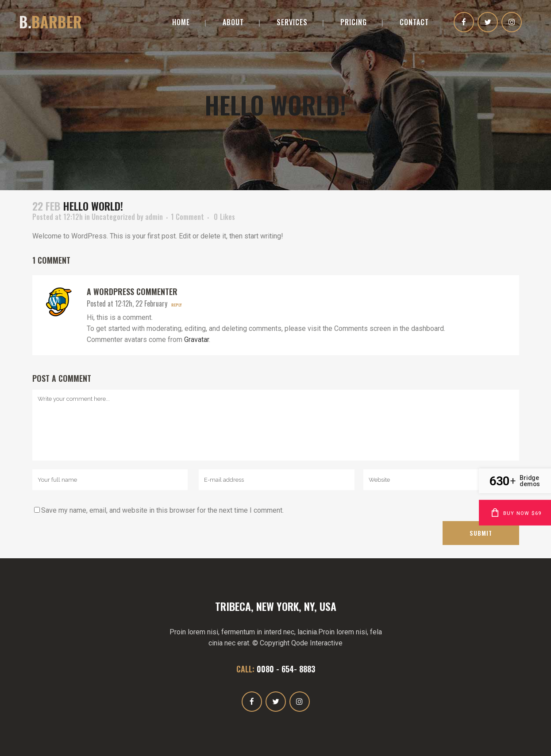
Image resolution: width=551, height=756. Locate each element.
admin (154, 217)
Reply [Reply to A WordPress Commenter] (177, 305)
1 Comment (187, 217)
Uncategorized (113, 217)
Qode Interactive (317, 643)
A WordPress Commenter (132, 292)
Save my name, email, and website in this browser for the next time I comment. (162, 510)
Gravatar (197, 340)
